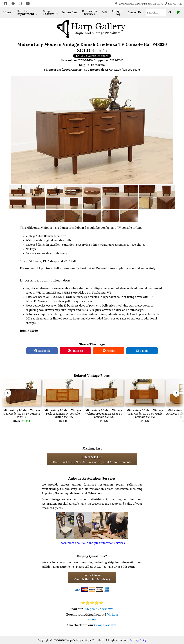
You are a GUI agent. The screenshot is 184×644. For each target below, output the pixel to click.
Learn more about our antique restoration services (92, 543)
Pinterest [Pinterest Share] (75, 351)
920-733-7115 (175, 4)
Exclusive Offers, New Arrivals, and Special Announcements (92, 459)
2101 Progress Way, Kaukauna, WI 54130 (141, 4)
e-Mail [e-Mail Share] (142, 351)
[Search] (156, 12)
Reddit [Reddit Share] (109, 351)
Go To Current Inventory (92, 56)
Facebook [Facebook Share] (42, 351)
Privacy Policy (138, 640)
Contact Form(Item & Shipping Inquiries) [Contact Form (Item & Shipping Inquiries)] (92, 577)
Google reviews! (106, 625)
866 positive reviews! (99, 609)
